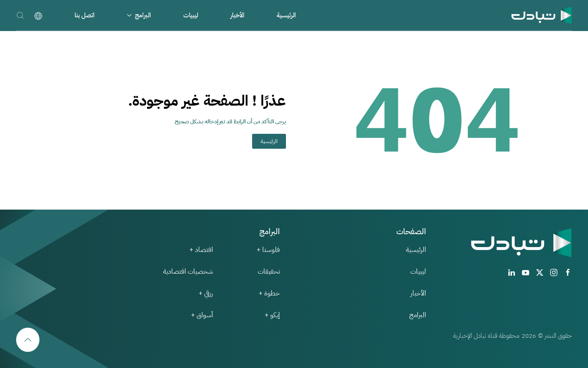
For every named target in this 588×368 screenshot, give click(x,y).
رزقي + (206, 293)
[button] (20, 15)
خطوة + (269, 293)
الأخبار (237, 15)
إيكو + (272, 315)
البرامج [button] (139, 15)
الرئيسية (286, 15)
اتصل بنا (85, 15)
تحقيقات (269, 271)
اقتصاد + (201, 250)
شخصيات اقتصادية (188, 271)
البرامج (418, 315)
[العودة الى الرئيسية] (542, 15)
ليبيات (191, 15)
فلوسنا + (268, 250)
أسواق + (202, 315)
